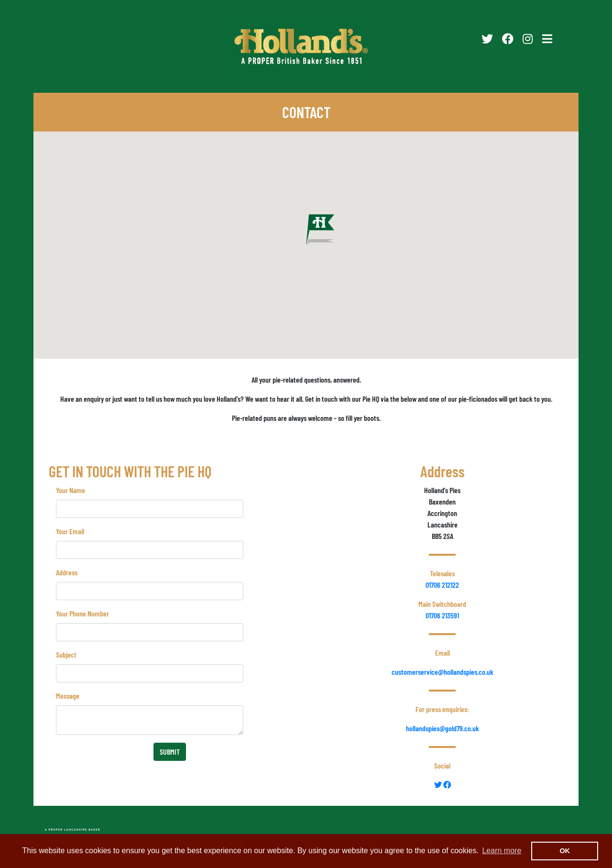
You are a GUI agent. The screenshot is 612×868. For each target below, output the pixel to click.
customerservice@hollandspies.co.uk (443, 672)
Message (68, 696)
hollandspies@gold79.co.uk (443, 728)
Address (67, 572)
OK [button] (565, 851)
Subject (66, 654)
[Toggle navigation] (547, 39)
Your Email (70, 531)
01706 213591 (442, 615)
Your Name (71, 490)
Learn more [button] (502, 851)
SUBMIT (170, 752)
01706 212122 (442, 585)
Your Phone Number (82, 613)
